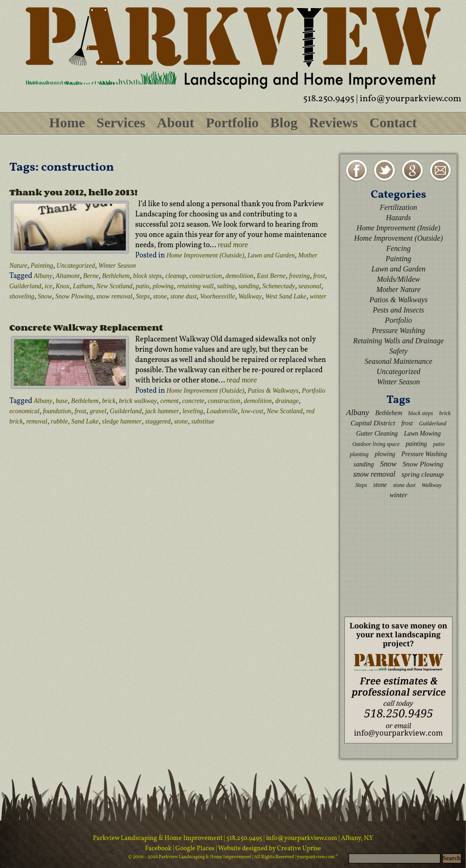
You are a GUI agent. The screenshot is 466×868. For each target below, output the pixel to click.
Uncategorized (75, 266)
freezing (299, 276)
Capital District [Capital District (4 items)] (373, 423)
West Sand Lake (286, 296)
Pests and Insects (398, 310)
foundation (57, 411)
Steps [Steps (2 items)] (361, 485)
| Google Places (194, 849)
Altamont (68, 276)
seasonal (310, 286)
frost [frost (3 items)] (407, 423)
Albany (43, 276)
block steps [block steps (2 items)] (421, 413)
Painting (42, 266)
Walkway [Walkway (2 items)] (432, 485)
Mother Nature (399, 289)
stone (160, 296)
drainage (287, 401)
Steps (143, 296)
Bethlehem (116, 276)
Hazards (398, 218)
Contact (393, 122)
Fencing (398, 248)
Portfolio (232, 122)
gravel (98, 411)
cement (170, 401)
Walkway (250, 296)
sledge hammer (122, 421)
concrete (193, 401)
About (176, 122)
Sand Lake (85, 421)
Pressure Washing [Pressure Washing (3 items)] (424, 454)
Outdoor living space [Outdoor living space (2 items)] (376, 444)
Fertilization (398, 207)
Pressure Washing (398, 330)
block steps (148, 276)
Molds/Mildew (398, 279)
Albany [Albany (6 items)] (358, 413)
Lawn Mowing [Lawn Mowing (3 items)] (422, 434)
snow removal (115, 296)
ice (48, 286)
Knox (63, 286)
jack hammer (162, 411)
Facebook (159, 849)
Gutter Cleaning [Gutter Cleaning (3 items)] (377, 434)
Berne (91, 276)
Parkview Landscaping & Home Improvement (158, 838)
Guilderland (25, 286)
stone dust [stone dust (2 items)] (404, 485)
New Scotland (114, 286)
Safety (398, 351)
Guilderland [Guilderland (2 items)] (433, 424)
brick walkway (138, 401)
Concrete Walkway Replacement (86, 327)
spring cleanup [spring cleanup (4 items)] (423, 474)
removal (37, 421)
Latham (83, 286)
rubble (59, 421)
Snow (45, 296)
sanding (248, 286)
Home (67, 122)
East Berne (271, 276)
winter (318, 296)
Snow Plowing (74, 296)
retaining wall (195, 286)
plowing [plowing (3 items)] (385, 454)
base (62, 401)
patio (142, 286)
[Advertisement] (398, 557)
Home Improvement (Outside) (205, 255)
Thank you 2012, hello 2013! (73, 192)
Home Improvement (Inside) (398, 228)
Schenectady (279, 286)
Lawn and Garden (271, 255)
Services (121, 122)
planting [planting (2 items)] (359, 454)
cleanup (176, 276)
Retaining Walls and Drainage (399, 341)
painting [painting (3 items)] (416, 444)
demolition (240, 276)
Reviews (333, 122)
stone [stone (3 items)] (380, 485)
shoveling (22, 296)
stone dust (183, 296)
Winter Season (117, 266)
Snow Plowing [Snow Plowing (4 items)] (423, 464)
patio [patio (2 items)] (439, 444)
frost (319, 276)
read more (233, 245)
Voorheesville (217, 296)
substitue (203, 421)
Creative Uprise (298, 849)
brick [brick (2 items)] (445, 413)
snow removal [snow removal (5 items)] (374, 474)
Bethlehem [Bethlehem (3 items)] (389, 413)
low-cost (252, 411)
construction (206, 276)
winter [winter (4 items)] (399, 495)
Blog (284, 122)
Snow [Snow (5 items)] (388, 464)
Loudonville (222, 411)
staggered (158, 421)
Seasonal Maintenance (398, 361)
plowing (163, 286)
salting (226, 286)
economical (24, 411)
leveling (192, 411)
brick (109, 401)
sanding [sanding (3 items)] (364, 464)
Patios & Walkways (273, 391)
